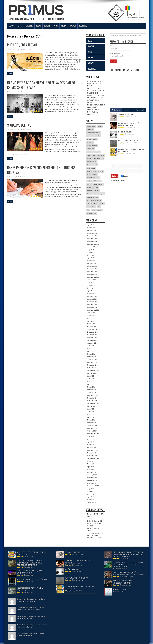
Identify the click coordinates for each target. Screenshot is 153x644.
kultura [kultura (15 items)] (89, 158)
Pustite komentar (27, 49)
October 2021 (92, 368)
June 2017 (91, 491)
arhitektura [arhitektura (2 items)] (90, 129)
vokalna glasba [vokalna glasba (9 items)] (91, 207)
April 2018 (91, 467)
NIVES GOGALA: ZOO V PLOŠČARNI (32, 579)
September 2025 (93, 244)
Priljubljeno (116, 110)
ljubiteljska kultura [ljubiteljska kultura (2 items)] (92, 175)
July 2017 (91, 489)
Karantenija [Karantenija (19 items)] (101, 155)
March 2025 (91, 261)
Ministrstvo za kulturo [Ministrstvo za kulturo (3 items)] (93, 178)
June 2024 (91, 285)
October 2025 (92, 241)
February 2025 (92, 263)
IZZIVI (90, 41)
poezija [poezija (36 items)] (89, 184)
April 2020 (91, 417)
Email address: (115, 53)
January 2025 (92, 266)
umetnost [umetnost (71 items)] (94, 204)
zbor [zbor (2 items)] (88, 210)
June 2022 (91, 346)
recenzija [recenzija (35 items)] (97, 191)
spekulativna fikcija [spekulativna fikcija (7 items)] (92, 197)
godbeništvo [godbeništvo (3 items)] (90, 149)
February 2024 (92, 296)
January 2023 (92, 329)
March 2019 (91, 445)
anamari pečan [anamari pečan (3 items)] (91, 126)
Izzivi (38, 26)
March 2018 (91, 469)
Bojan (89, 524)
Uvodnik (29, 26)
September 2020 (93, 403)
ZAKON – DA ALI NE (94, 521)
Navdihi (47, 26)
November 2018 (93, 453)
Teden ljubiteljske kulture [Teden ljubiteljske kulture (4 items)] (94, 200)
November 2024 (93, 272)
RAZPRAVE (92, 69)
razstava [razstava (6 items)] (89, 191)
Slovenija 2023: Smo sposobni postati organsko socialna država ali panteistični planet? (128, 564)
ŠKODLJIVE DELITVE (19, 125)
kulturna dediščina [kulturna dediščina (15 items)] (98, 158)
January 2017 (92, 502)
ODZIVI (91, 58)
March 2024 (91, 294)
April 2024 (91, 291)
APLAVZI (91, 63)
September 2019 (93, 434)
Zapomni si (126, 176)
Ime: (111, 46)
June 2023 (91, 316)
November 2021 (93, 365)
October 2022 (92, 338)
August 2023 (92, 313)
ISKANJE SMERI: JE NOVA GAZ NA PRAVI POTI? (95, 84)
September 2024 (93, 277)
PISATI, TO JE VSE (121, 589)
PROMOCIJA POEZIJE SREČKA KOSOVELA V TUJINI (95, 536)
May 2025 (91, 255)
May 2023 (91, 318)
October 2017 (92, 483)
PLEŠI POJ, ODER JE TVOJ (22, 45)
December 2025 (93, 236)
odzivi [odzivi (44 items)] (95, 181)
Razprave (83, 26)
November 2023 (93, 305)
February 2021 (92, 390)
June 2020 (91, 412)
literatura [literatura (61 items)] (100, 171)
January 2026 (92, 233)
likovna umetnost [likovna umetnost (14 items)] (92, 165)
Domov (12, 26)
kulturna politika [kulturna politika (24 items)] (91, 162)
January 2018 (92, 475)
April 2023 (91, 321)
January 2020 (92, 425)
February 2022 (92, 357)
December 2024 (93, 269)
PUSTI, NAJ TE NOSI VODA (128, 141)
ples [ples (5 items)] (100, 181)
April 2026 (91, 225)
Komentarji (140, 110)
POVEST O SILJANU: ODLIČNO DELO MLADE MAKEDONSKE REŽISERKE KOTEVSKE (30, 563)
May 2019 (91, 439)
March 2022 (91, 354)
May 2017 (91, 494)
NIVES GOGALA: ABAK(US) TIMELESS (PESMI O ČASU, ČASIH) (128, 573)
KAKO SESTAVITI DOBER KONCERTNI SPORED (124, 582)
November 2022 (93, 335)
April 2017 (91, 497)
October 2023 (92, 307)
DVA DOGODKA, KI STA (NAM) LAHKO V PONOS (96, 100)
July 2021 (91, 376)
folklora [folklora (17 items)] (89, 139)
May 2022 (91, 349)
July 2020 (91, 409)
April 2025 (91, 258)
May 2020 (91, 414)
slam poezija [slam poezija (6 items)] (90, 194)
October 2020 (92, 401)
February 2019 (92, 447)
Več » (10, 74)
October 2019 (92, 431)
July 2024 (91, 283)
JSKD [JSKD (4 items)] (93, 155)
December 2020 (93, 395)
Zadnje (128, 110)
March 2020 (91, 420)
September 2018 (93, 458)
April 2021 (91, 384)
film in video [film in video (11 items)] (97, 136)
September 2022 (93, 340)
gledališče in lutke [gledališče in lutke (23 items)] (92, 146)
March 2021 (91, 387)
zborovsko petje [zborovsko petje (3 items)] (91, 213)
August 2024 (92, 280)
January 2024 (92, 299)
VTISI (90, 52)
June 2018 (91, 461)
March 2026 (91, 228)
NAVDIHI (91, 46)
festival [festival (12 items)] (89, 136)
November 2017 (93, 480)
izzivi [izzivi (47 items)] (88, 155)
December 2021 (93, 362)
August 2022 (92, 343)
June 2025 (91, 252)
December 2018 (93, 450)
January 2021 (92, 392)
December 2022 (93, 332)
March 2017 (91, 500)
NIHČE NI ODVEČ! (125, 132)
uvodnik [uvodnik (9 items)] (101, 204)
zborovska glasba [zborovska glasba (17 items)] (97, 210)
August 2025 (92, 247)
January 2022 (92, 360)
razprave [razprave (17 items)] (96, 187)
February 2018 (92, 472)
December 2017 (93, 478)
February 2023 (92, 327)
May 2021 (91, 381)
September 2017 (93, 486)
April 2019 (91, 442)
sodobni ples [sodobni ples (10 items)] (100, 194)
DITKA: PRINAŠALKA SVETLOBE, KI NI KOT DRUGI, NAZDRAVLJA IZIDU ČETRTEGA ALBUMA (128, 554)
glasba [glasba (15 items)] (95, 139)
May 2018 (91, 464)
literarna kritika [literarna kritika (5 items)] (91, 168)
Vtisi (56, 26)
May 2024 (91, 288)
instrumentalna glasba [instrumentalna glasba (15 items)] (93, 152)
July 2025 (91, 250)
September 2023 (93, 310)
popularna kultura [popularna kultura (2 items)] (98, 184)
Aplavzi (73, 26)
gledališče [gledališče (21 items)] (90, 142)
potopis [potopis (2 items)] (89, 187)
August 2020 (92, 406)
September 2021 (93, 371)
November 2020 (93, 398)
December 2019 (93, 428)
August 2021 (92, 373)
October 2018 (92, 456)
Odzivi (64, 26)
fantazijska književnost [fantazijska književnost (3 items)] (93, 133)
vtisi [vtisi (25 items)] (99, 207)
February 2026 (92, 230)
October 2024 (92, 274)
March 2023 (91, 324)
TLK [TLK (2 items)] (88, 204)
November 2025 (93, 239)
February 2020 (92, 423)
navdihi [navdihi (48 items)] (89, 181)
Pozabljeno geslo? (119, 181)
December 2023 (93, 302)
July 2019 (91, 436)
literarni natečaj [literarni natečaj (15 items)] (91, 171)
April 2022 (91, 351)
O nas (20, 26)
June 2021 (91, 379)
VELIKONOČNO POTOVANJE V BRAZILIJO (93, 112)
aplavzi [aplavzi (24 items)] (100, 126)
